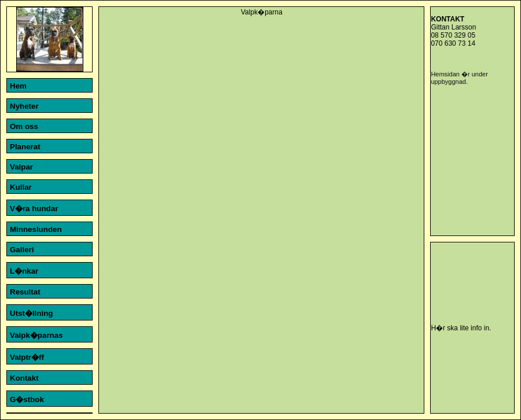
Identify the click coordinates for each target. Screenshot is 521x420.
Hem (18, 86)
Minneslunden (36, 229)
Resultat (25, 292)
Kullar (21, 187)
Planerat (25, 147)
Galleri (22, 250)
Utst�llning (31, 313)
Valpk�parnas (36, 335)
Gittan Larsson (453, 27)
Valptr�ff (27, 357)
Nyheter (24, 106)
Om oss (24, 126)
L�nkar (24, 271)
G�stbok (27, 399)
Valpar (21, 167)
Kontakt (24, 378)
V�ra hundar (34, 209)
